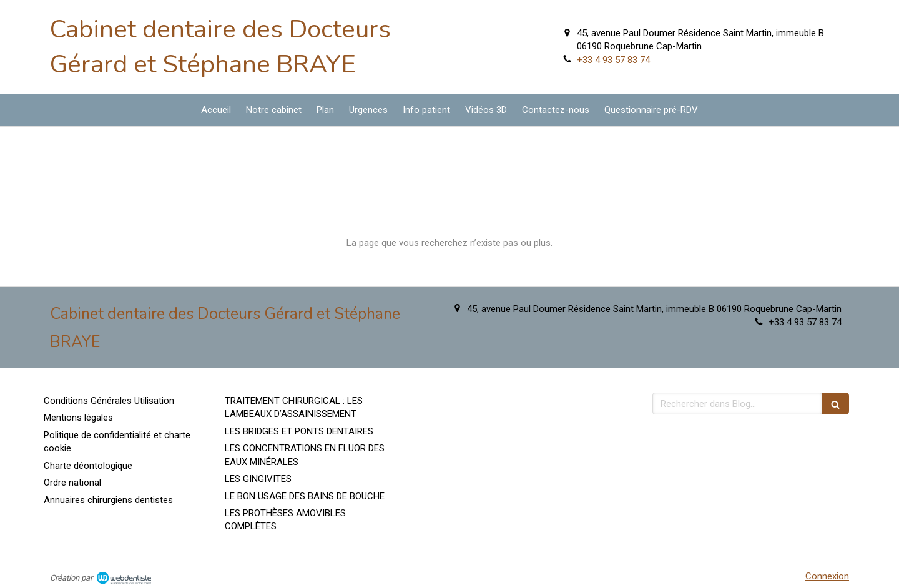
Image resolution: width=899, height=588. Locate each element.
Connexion (827, 576)
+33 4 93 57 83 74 (613, 60)
